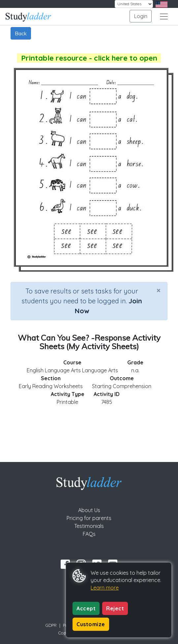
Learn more (105, 588)
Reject (115, 608)
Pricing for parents (89, 518)
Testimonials (89, 526)
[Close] (159, 290)
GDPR (51, 625)
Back (21, 33)
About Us (89, 510)
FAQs (89, 534)
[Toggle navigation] (164, 16)
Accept (86, 608)
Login (141, 16)
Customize (91, 624)
